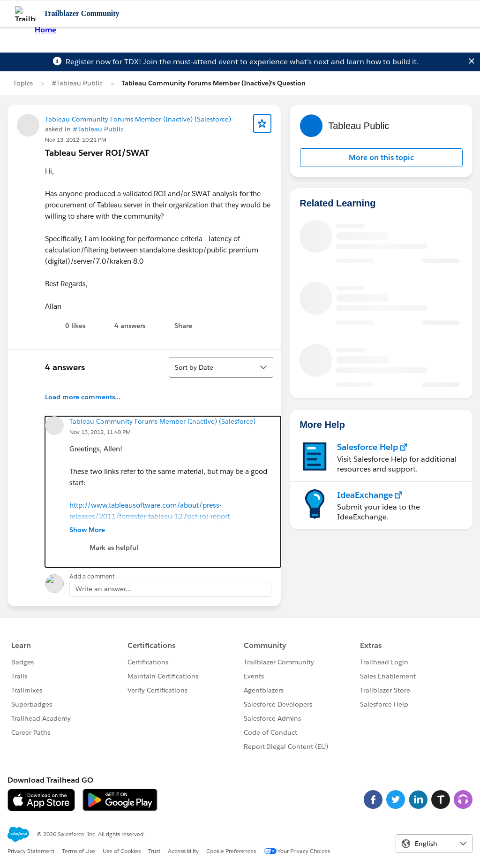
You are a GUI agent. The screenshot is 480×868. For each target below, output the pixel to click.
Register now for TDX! (103, 62)
